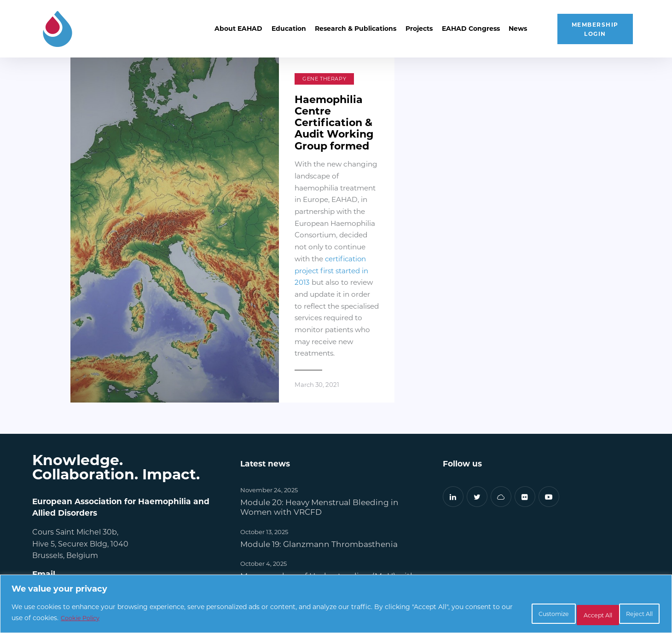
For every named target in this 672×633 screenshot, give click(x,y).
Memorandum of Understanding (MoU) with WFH (329, 492)
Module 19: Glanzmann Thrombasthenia (319, 456)
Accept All (631, 614)
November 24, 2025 (269, 402)
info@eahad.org (61, 505)
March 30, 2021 (268, 297)
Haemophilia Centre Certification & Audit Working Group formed (312, 120)
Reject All (569, 614)
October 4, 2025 (264, 475)
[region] (336, 606)
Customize (506, 614)
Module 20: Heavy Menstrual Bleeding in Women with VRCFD (320, 419)
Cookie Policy (132, 619)
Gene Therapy (275, 79)
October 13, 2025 (264, 444)
